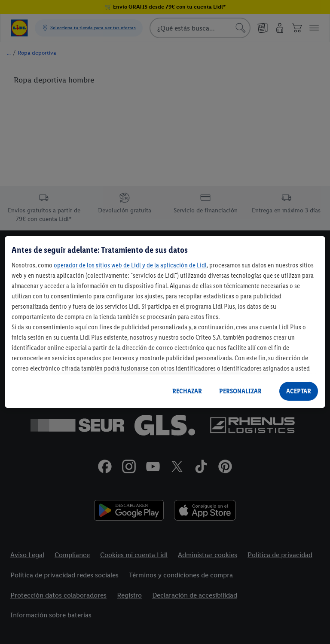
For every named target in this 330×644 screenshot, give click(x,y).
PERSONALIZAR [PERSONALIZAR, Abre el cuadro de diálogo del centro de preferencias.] (240, 391)
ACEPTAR (299, 391)
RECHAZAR (187, 391)
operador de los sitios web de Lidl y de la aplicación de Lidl (130, 265)
